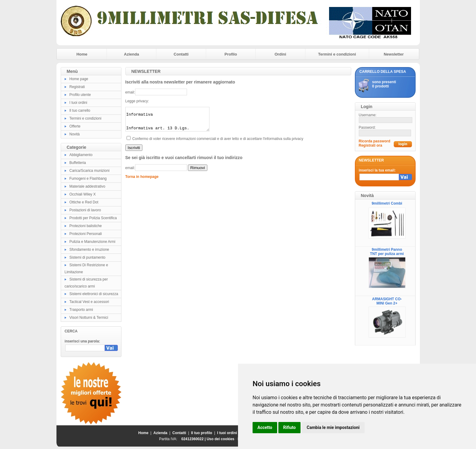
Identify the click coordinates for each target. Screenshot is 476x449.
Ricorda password (375, 141)
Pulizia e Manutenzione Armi (92, 242)
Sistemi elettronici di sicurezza (94, 294)
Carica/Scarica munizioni (90, 171)
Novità (75, 134)
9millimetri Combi (387, 203)
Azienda (131, 54)
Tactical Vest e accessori (89, 302)
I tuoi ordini (78, 103)
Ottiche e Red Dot (84, 202)
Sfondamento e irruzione (89, 250)
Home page (79, 79)
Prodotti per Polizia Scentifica (93, 218)
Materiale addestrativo (87, 186)
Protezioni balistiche (86, 226)
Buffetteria (78, 163)
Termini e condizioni (337, 54)
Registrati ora (371, 145)
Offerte (75, 126)
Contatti (181, 54)
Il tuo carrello (80, 111)
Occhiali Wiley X (83, 194)
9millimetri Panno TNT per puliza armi (387, 252)
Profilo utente (80, 95)
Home (82, 54)
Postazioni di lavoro (85, 210)
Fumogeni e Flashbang (88, 179)
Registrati (77, 87)
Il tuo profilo (202, 433)
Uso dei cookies (221, 439)
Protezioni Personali (86, 234)
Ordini (280, 54)
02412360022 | (194, 439)
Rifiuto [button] (290, 427)
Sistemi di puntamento (88, 257)
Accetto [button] (265, 427)
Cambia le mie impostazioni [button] (333, 427)
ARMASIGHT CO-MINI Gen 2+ (387, 301)
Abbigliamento (81, 155)
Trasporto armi (81, 310)
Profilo (231, 54)
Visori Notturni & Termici (89, 318)
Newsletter (394, 54)
